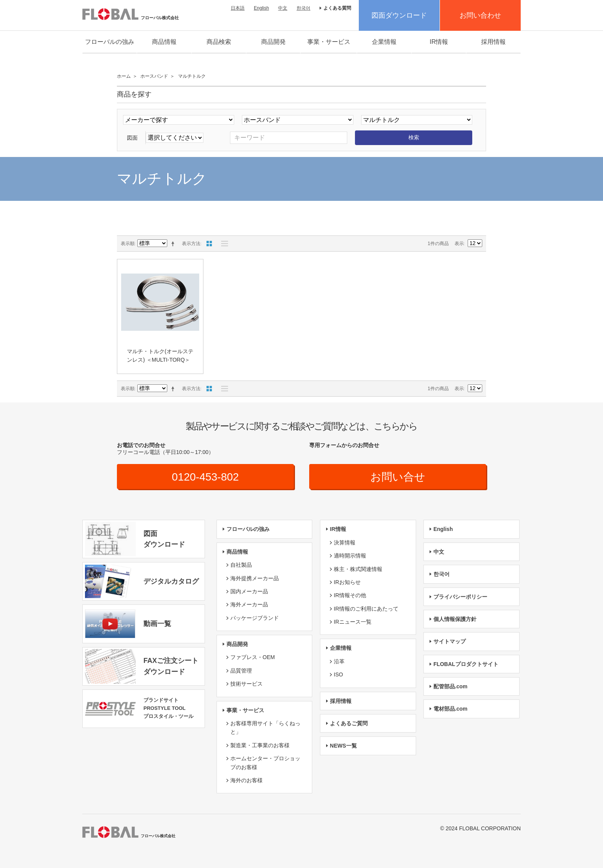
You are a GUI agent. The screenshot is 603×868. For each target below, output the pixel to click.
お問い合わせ (480, 15)
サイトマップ (450, 641)
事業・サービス (329, 42)
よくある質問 (337, 8)
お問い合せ (398, 477)
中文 (283, 8)
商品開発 (273, 42)
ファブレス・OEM (253, 657)
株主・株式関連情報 (358, 569)
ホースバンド (154, 76)
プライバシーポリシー (460, 597)
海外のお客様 (247, 780)
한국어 (303, 8)
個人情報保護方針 (455, 619)
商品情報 (164, 42)
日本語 (238, 8)
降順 (174, 244)
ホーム (124, 76)
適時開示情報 (350, 556)
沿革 (339, 661)
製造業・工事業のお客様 (260, 745)
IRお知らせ (347, 582)
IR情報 (439, 42)
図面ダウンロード (399, 15)
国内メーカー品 (249, 591)
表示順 (128, 244)
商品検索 (219, 42)
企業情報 (384, 42)
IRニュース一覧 (353, 622)
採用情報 (493, 42)
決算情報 (345, 542)
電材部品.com (451, 709)
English (261, 8)
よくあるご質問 (349, 723)
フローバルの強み (110, 42)
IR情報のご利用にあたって (366, 609)
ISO (338, 674)
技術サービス (247, 684)
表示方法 (191, 244)
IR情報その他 (350, 595)
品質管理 (241, 671)
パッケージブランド (255, 618)
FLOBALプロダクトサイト (466, 664)
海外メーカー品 (249, 604)
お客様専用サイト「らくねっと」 (265, 728)
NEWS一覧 (343, 746)
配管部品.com (451, 686)
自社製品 (241, 565)
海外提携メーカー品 (255, 578)
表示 (459, 244)
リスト (223, 244)
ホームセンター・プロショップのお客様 (265, 763)
